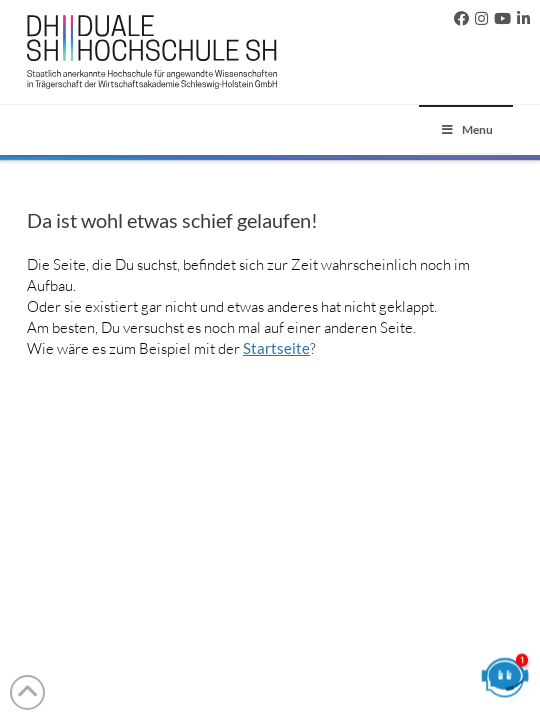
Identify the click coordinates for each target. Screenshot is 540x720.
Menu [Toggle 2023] (466, 129)
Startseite (276, 348)
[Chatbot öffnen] (505, 685)
